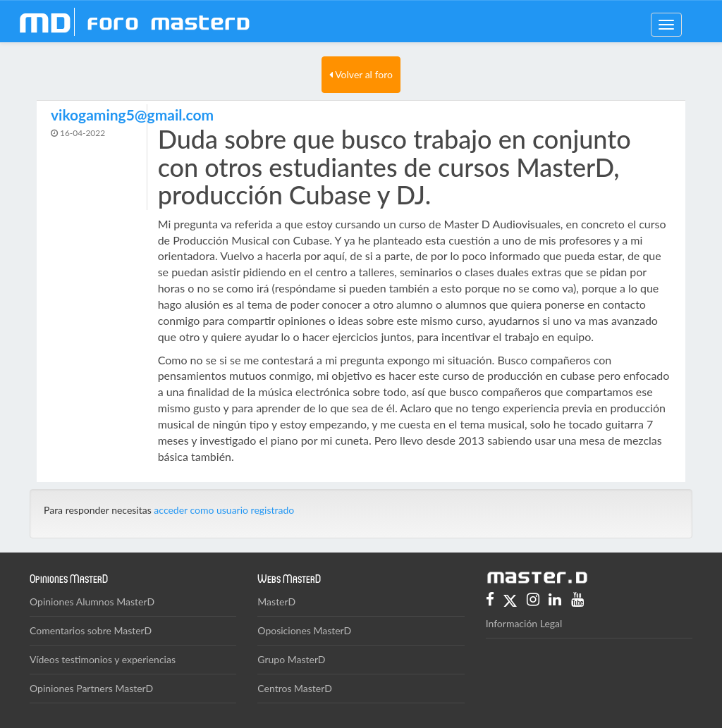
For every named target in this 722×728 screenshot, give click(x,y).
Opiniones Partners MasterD (91, 688)
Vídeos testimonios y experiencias (103, 659)
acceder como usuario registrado (224, 510)
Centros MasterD (295, 688)
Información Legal (524, 623)
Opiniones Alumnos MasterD (92, 601)
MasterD (276, 601)
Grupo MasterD (291, 659)
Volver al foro (361, 74)
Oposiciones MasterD (304, 630)
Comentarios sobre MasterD (91, 630)
